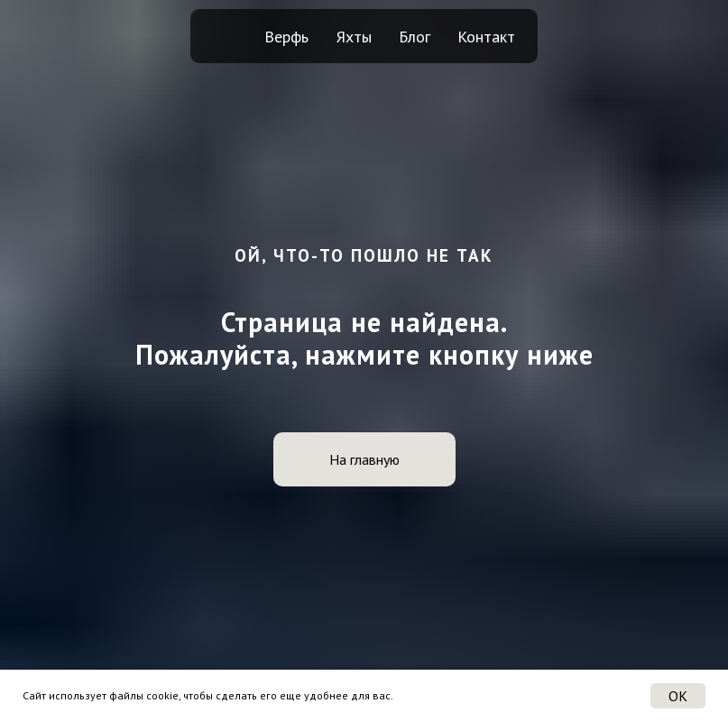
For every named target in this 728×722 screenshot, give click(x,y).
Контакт (486, 37)
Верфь (286, 37)
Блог (415, 37)
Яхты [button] (354, 37)
